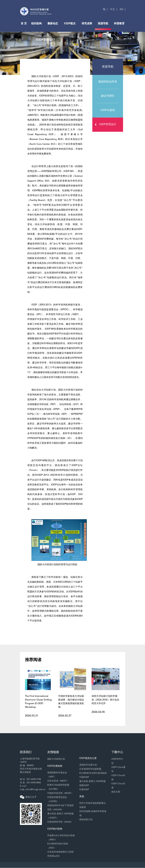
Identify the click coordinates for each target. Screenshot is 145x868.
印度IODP (84, 790)
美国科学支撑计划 (88, 765)
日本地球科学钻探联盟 (90, 769)
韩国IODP (84, 786)
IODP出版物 (108, 110)
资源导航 (103, 24)
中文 (113, 9)
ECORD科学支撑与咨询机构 (93, 773)
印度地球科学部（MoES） (60, 822)
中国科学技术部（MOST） (60, 793)
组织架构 (36, 24)
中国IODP (84, 777)
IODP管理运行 (106, 125)
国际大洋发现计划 (56, 759)
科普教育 (119, 24)
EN (121, 9)
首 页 (24, 24)
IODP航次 (70, 24)
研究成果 (87, 24)
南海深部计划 (86, 820)
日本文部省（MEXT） (58, 781)
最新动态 (53, 24)
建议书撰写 (108, 96)
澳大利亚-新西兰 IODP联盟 (92, 781)
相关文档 (116, 792)
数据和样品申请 (108, 82)
